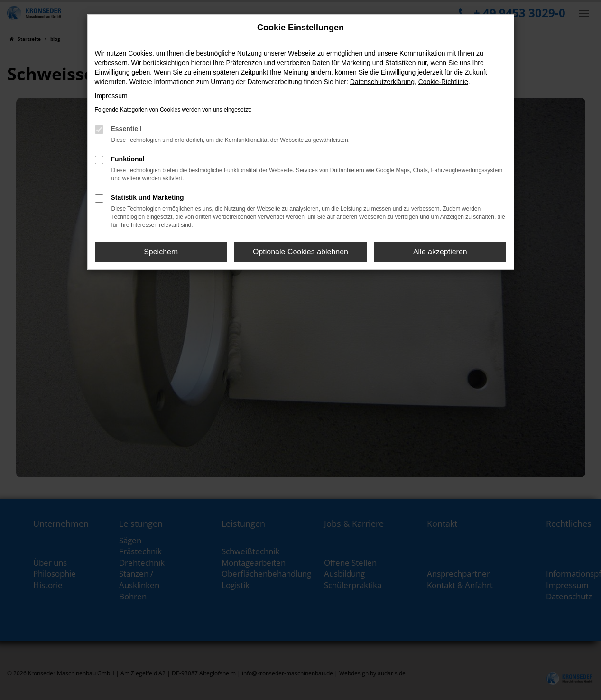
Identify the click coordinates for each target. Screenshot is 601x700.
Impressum (111, 96)
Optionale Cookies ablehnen (300, 252)
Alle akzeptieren (440, 252)
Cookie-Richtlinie (443, 82)
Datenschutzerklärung (382, 82)
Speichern (161, 252)
